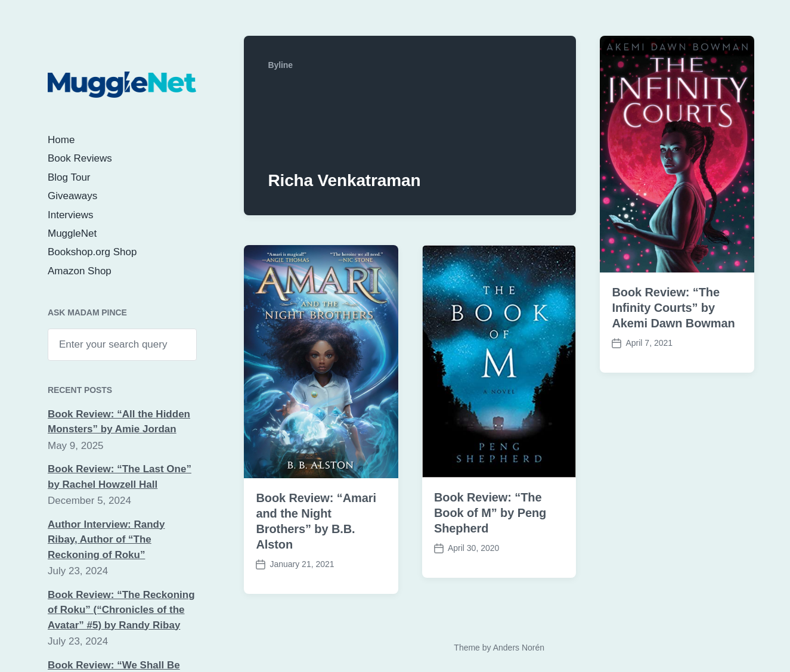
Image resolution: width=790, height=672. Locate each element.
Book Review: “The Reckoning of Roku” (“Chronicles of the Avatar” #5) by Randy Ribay (121, 610)
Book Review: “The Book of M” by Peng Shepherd (490, 513)
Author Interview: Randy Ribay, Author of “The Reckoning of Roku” (106, 540)
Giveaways (72, 196)
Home (61, 140)
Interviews (71, 215)
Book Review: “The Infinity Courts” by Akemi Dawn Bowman (673, 308)
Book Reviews (80, 158)
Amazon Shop (80, 271)
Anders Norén (519, 648)
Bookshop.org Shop (92, 252)
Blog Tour (69, 177)
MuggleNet (72, 233)
